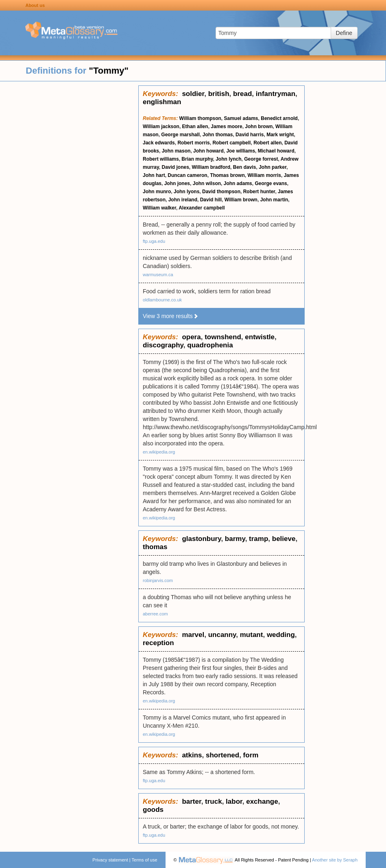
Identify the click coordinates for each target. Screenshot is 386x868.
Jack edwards (159, 143)
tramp (258, 539)
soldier (193, 94)
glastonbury (201, 539)
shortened (222, 755)
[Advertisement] (69, 207)
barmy (235, 539)
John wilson (207, 183)
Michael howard (276, 151)
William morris (264, 175)
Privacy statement (110, 860)
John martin (274, 200)
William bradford (211, 167)
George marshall (180, 135)
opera (191, 337)
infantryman (276, 94)
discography (163, 345)
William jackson (161, 126)
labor (234, 801)
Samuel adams (241, 118)
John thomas (218, 135)
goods (153, 810)
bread (242, 94)
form (251, 755)
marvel (193, 635)
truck (214, 801)
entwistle (260, 337)
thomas (155, 547)
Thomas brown (227, 175)
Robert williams (161, 159)
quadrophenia (210, 345)
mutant (252, 635)
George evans (271, 183)
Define (344, 33)
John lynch (228, 159)
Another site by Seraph (335, 860)
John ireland (183, 200)
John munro (157, 192)
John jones (177, 183)
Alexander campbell (202, 208)
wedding (281, 635)
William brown (241, 200)
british (219, 94)
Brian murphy (197, 159)
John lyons (186, 192)
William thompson (200, 118)
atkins (192, 755)
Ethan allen (195, 126)
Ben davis (245, 167)
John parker (273, 167)
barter (191, 801)
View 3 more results (171, 316)
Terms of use (145, 860)
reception (158, 643)
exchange (262, 801)
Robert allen (267, 143)
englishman (162, 102)
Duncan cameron (187, 175)
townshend (223, 337)
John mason (176, 151)
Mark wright (280, 135)
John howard (208, 151)
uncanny (222, 635)
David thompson (221, 192)
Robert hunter (259, 192)
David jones (175, 167)
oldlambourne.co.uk (162, 300)
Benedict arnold (279, 118)
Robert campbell (231, 143)
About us (35, 5)
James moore (226, 126)
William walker (159, 208)
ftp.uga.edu (154, 241)
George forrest (261, 159)
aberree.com (155, 614)
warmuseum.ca (158, 275)
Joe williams (241, 151)
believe (284, 539)
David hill (211, 200)
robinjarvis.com (158, 580)
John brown (259, 126)
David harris (250, 135)
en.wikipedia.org (159, 452)
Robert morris (193, 143)
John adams (238, 183)
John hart (154, 175)
